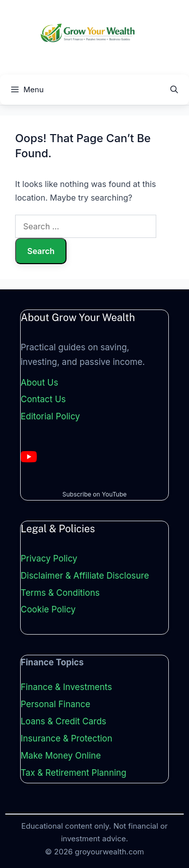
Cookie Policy (48, 609)
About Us (39, 383)
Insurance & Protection (67, 738)
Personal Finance (55, 704)
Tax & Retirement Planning (74, 773)
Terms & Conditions (60, 593)
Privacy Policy (49, 559)
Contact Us (43, 399)
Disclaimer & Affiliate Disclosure (85, 576)
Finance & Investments (66, 687)
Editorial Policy (50, 416)
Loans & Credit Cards (64, 721)
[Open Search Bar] (174, 90)
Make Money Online (61, 756)
